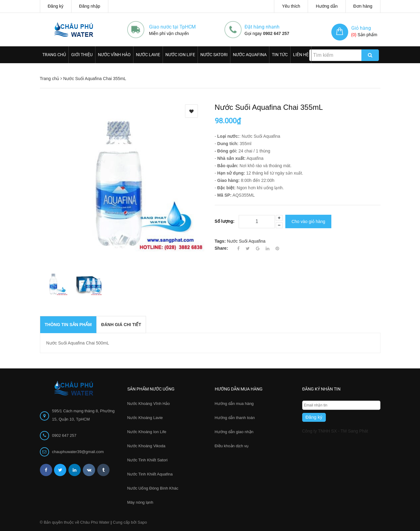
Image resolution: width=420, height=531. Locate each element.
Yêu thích (291, 6)
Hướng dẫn (327, 6)
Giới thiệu (82, 55)
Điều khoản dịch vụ (232, 446)
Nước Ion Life (180, 55)
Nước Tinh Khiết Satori (148, 460)
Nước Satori (214, 55)
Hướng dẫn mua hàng (234, 404)
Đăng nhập (90, 6)
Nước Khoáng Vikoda (146, 446)
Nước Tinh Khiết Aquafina (150, 474)
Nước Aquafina (250, 55)
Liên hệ (301, 55)
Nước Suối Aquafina (246, 240)
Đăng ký (56, 6)
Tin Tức (280, 55)
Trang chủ (54, 55)
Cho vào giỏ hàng (308, 221)
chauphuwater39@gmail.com (78, 452)
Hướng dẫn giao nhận (234, 432)
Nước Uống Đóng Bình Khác (153, 488)
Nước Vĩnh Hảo (114, 55)
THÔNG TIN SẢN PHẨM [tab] (68, 325)
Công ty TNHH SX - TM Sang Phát (335, 431)
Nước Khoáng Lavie (145, 418)
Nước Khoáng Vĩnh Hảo (149, 404)
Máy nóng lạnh (140, 502)
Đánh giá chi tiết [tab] (121, 325)
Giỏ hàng (361, 28)
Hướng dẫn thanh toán (235, 418)
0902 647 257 (276, 33)
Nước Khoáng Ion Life (147, 432)
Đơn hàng (363, 6)
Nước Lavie (148, 55)
